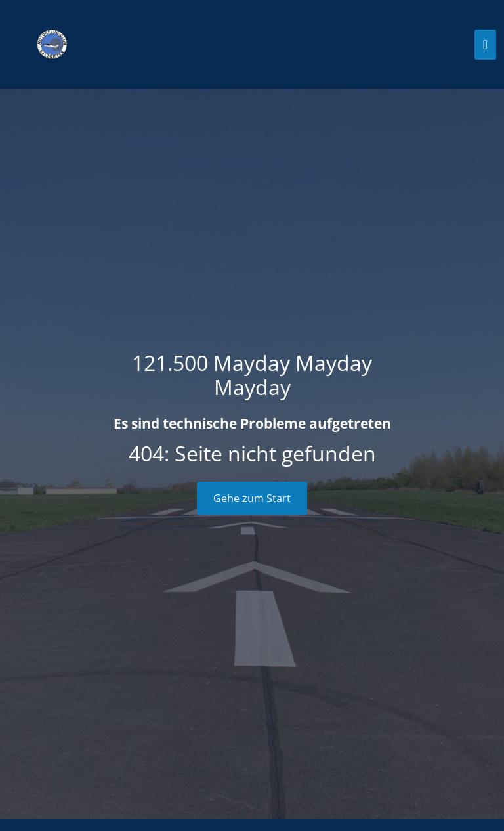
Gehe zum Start (252, 498)
